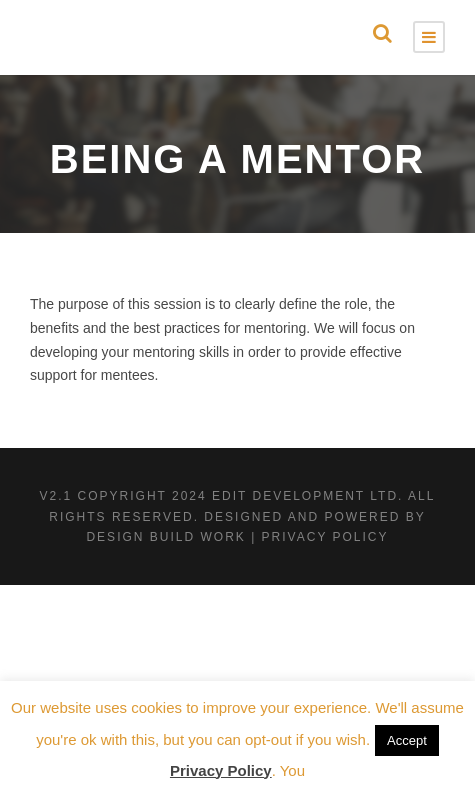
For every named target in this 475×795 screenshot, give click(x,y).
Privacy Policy (221, 770)
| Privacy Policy (319, 537)
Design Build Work (165, 537)
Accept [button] (407, 740)
